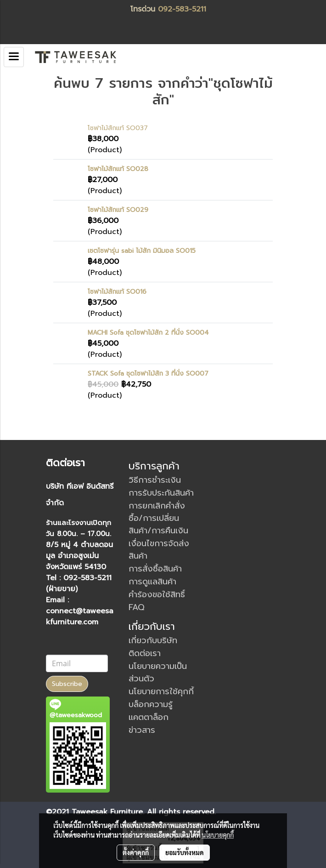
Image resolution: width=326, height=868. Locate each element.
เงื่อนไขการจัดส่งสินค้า (159, 550)
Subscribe (67, 684)
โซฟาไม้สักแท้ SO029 (118, 210)
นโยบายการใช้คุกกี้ (161, 691)
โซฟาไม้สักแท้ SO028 (118, 169)
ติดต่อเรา (145, 653)
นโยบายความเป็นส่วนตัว (158, 672)
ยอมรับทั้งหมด (185, 852)
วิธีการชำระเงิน (155, 480)
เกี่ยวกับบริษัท (153, 640)
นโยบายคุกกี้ (218, 835)
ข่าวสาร (142, 730)
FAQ (137, 607)
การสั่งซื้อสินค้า (155, 569)
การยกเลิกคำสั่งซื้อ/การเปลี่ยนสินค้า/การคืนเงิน (158, 518)
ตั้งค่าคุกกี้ (136, 852)
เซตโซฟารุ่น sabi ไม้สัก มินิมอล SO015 (142, 251)
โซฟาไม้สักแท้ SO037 (118, 128)
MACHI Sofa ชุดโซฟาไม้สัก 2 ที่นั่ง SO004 (148, 333)
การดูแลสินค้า (152, 582)
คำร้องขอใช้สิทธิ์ (157, 594)
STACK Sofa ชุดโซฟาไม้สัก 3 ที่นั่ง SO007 (148, 374)
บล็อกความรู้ (151, 704)
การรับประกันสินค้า (161, 493)
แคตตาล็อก (149, 717)
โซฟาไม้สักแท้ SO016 (117, 292)
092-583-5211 (182, 9)
